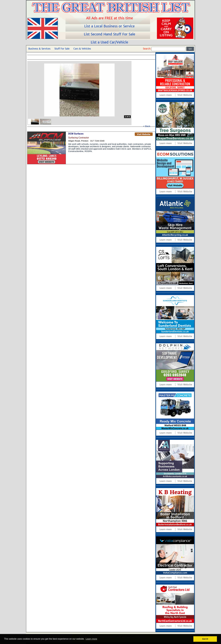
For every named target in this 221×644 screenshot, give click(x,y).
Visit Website (185, 95)
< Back (147, 126)
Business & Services (39, 49)
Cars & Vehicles (82, 49)
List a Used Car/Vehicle (110, 42)
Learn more (166, 95)
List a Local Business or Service (110, 26)
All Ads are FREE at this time (110, 18)
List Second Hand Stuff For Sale (110, 34)
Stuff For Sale (62, 49)
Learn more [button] (91, 639)
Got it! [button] (205, 639)
